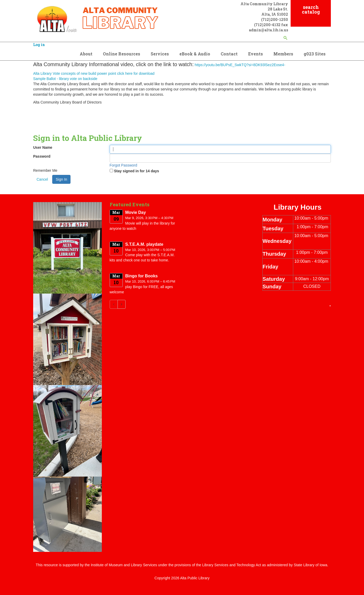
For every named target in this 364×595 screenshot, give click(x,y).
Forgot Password (124, 165)
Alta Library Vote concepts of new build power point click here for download (94, 73)
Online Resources (122, 54)
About (86, 54)
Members (283, 54)
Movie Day (136, 212)
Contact (229, 54)
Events (256, 54)
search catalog (311, 9)
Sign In (61, 179)
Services (160, 54)
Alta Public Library (195, 578)
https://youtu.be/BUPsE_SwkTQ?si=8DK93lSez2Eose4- (240, 65)
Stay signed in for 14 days (136, 171)
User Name (43, 147)
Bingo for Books (142, 276)
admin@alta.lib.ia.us (268, 30)
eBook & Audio (195, 54)
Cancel (42, 179)
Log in (39, 45)
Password (42, 156)
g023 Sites (315, 54)
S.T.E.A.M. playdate (144, 244)
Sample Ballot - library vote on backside (65, 79)
